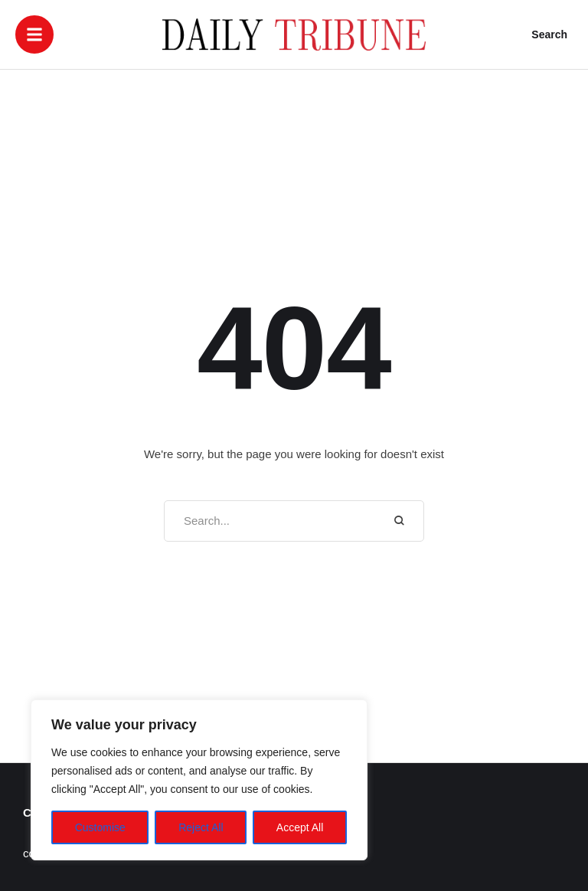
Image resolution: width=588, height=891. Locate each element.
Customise (100, 827)
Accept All (300, 827)
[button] (34, 34)
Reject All (201, 827)
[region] (199, 780)
